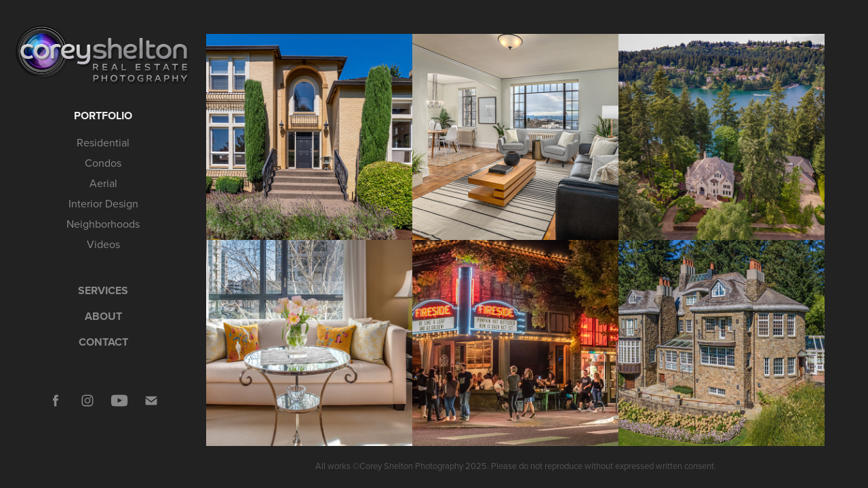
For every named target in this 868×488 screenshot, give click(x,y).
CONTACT (103, 342)
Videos (103, 244)
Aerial (103, 183)
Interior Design (103, 203)
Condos (103, 163)
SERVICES (103, 290)
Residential (103, 142)
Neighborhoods (103, 224)
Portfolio (103, 116)
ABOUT (103, 316)
